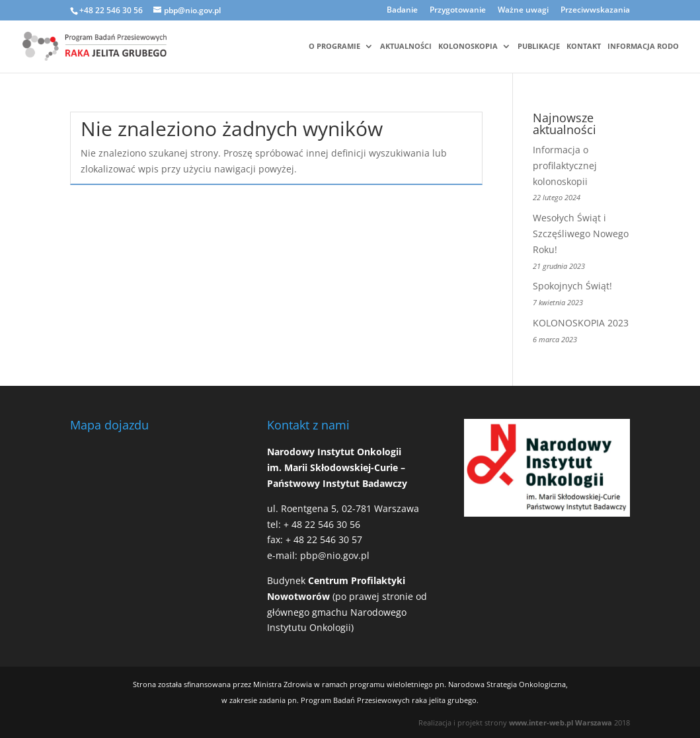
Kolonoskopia (468, 46)
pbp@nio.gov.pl (335, 555)
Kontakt (584, 46)
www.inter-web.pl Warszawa (561, 722)
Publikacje (539, 46)
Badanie (402, 11)
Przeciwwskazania (595, 11)
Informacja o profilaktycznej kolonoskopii (565, 166)
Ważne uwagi (523, 11)
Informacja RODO (643, 46)
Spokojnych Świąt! (572, 286)
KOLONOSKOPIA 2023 (581, 323)
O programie (334, 46)
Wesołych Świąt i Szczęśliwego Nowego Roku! (581, 234)
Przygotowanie (458, 11)
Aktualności (406, 46)
